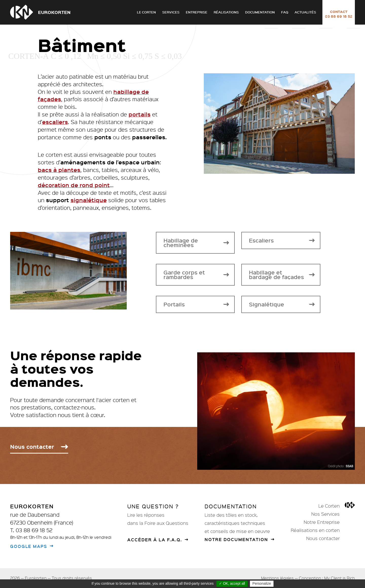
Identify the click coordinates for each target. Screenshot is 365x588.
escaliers (55, 127)
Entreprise (197, 12)
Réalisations (226, 12)
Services (171, 12)
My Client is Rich (340, 578)
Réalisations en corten (315, 530)
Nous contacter (323, 538)
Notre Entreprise (322, 522)
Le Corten (146, 12)
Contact (339, 14)
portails (140, 119)
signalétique (89, 205)
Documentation (260, 12)
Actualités (305, 12)
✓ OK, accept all (232, 583)
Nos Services (325, 514)
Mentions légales (277, 578)
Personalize (262, 583)
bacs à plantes (59, 175)
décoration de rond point (74, 190)
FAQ (285, 12)
